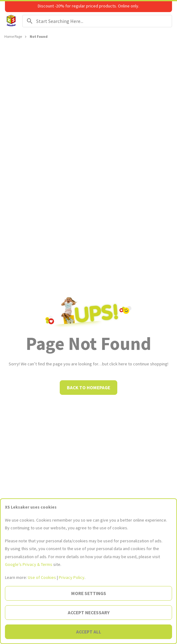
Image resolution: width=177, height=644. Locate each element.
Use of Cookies (42, 577)
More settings (89, 593)
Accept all (89, 632)
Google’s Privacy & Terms (29, 564)
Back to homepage (88, 388)
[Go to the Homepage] (11, 21)
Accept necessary (89, 613)
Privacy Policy (72, 577)
